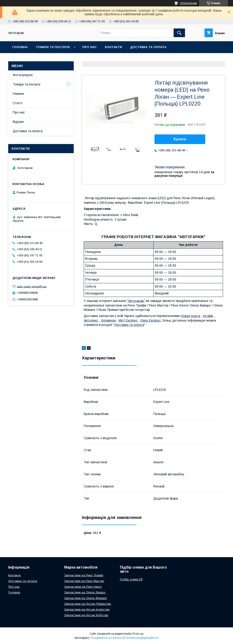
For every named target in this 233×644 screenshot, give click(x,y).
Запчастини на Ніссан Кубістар (86, 615)
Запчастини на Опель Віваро (85, 592)
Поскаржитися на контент (106, 638)
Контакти (113, 47)
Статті (18, 103)
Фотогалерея (23, 75)
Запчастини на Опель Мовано (86, 598)
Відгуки (18, 122)
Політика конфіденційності (142, 638)
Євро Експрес (151, 320)
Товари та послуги (53, 47)
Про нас (90, 47)
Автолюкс (91, 320)
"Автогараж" (136, 301)
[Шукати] (179, 33)
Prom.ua (138, 634)
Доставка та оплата (148, 47)
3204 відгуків (188, 3)
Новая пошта (190, 316)
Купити (180, 139)
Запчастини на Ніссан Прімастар (88, 604)
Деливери (108, 320)
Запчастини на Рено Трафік (84, 575)
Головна (20, 47)
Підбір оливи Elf (131, 579)
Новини (18, 94)
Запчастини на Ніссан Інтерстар (87, 609)
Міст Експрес (128, 320)
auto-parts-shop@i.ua (32, 286)
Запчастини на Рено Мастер (84, 581)
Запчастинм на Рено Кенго (83, 587)
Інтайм (208, 316)
